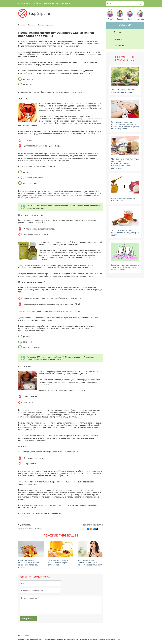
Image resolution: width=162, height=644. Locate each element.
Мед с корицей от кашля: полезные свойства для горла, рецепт (125, 232)
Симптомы (119, 46)
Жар (130, 19)
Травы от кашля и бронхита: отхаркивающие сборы (124, 91)
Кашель (120, 19)
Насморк (140, 19)
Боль (110, 19)
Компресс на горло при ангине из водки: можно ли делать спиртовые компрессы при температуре (125, 125)
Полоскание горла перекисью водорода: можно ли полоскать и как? (90, 562)
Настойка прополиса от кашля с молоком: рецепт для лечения (59, 562)
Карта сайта (24, 635)
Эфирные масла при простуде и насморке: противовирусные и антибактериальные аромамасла (125, 163)
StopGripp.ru (39, 13)
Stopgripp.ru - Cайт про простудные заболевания (44, 4)
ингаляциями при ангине (29, 198)
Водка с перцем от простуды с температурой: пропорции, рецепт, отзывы (125, 267)
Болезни (118, 32)
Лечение (118, 39)
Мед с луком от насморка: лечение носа (123, 199)
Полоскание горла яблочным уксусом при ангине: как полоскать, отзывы (29, 564)
